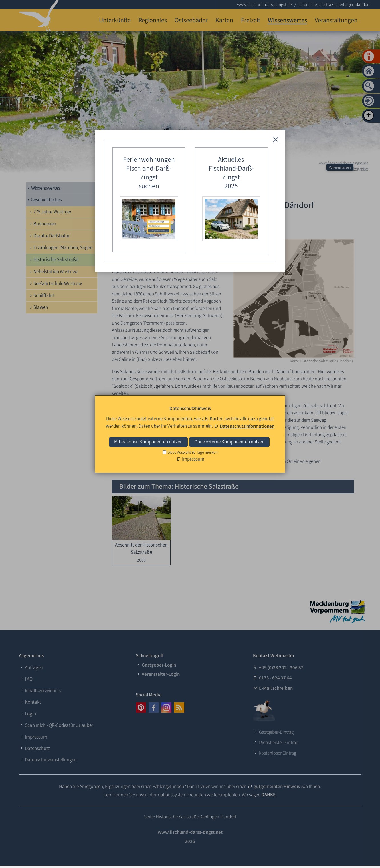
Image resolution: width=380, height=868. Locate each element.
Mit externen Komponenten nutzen (148, 442)
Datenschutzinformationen (247, 426)
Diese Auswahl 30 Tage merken (192, 452)
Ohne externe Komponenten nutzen (229, 442)
